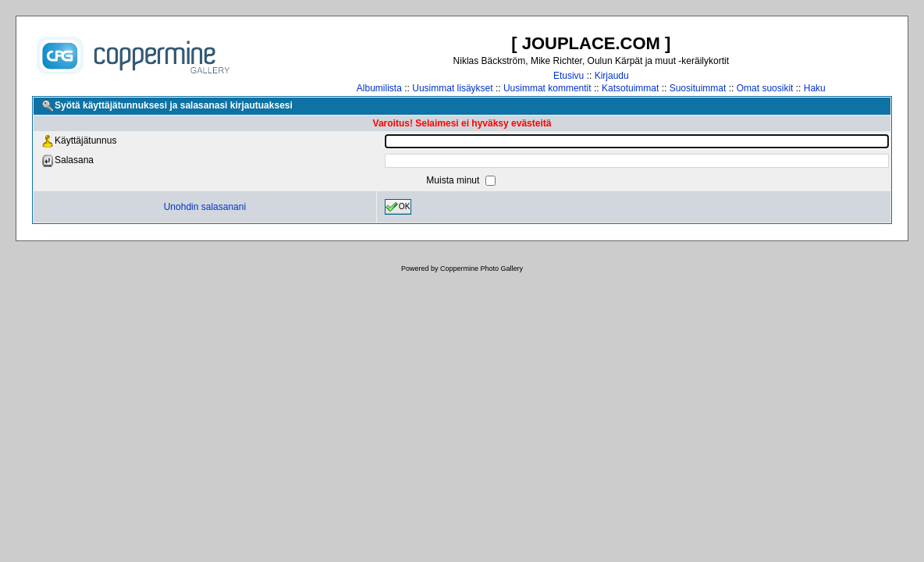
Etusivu (569, 76)
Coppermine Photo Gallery (482, 269)
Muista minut (454, 180)
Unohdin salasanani (205, 207)
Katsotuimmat (630, 88)
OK (398, 207)
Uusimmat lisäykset (452, 88)
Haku (815, 88)
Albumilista (379, 88)
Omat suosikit (765, 88)
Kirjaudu (612, 76)
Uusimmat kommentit (547, 88)
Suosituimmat (698, 88)
